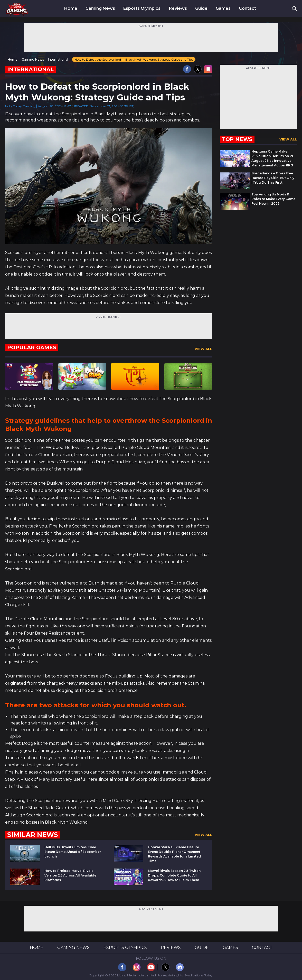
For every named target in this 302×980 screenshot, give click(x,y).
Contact (247, 8)
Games (223, 8)
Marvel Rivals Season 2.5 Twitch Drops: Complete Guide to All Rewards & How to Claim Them (174, 875)
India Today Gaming (20, 106)
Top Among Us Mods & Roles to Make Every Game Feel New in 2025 (273, 199)
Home (71, 8)
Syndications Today (199, 975)
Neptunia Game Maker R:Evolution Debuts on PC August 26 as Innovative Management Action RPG (273, 158)
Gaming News (100, 8)
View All (203, 349)
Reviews (178, 8)
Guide (201, 8)
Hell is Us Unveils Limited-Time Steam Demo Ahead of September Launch (73, 852)
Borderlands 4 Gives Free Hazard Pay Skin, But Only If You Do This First (273, 178)
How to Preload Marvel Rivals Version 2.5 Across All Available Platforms (70, 875)
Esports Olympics (142, 8)
